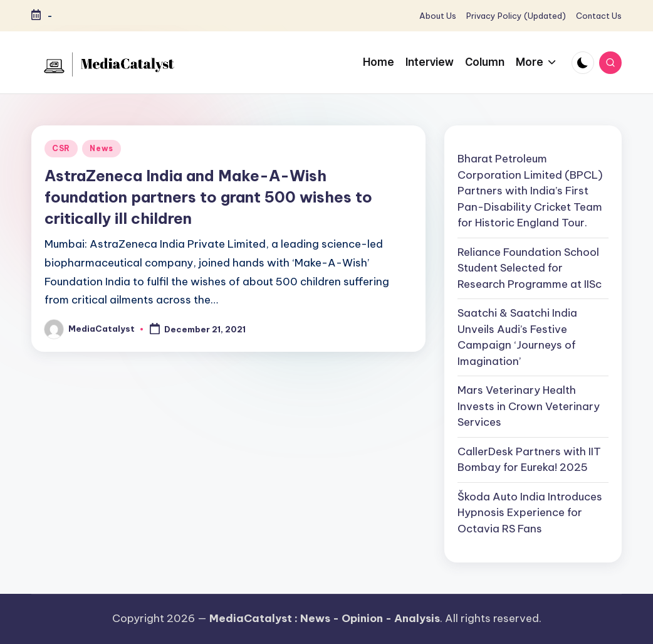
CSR (61, 148)
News (102, 148)
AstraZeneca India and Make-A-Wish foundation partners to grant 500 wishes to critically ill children (208, 197)
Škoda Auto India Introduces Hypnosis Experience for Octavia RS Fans (530, 513)
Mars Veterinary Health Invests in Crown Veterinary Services (529, 406)
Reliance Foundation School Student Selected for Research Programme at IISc (530, 268)
